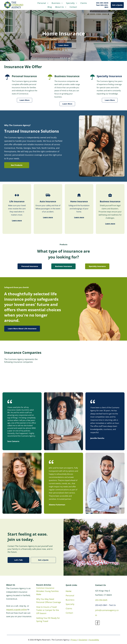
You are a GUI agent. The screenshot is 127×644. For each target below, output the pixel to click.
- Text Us (112, 605)
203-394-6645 (101, 600)
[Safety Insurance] (110, 363)
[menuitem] (43, 3)
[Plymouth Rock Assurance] (63, 363)
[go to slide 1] (61, 58)
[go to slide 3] (64, 58)
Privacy (74, 640)
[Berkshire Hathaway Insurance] (110, 377)
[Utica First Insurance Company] (63, 377)
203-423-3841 (101, 605)
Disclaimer (83, 640)
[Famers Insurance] (63, 356)
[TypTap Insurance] (87, 377)
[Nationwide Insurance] (110, 356)
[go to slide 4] (66, 58)
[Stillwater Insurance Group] (87, 370)
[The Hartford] (87, 356)
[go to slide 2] (63, 58)
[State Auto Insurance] (63, 370)
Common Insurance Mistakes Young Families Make (47, 591)
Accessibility (94, 640)
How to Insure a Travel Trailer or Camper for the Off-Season (48, 610)
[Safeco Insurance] (87, 363)
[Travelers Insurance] (110, 370)
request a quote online (17, 609)
